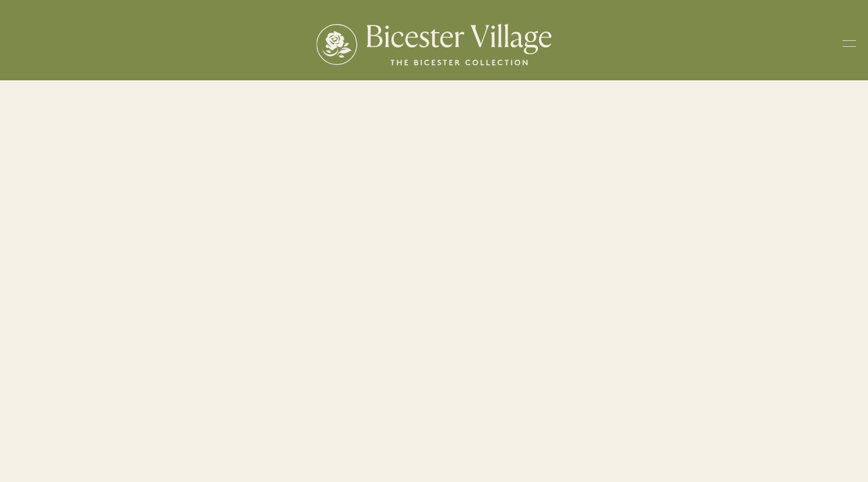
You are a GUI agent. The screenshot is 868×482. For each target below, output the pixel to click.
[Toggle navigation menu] (849, 46)
